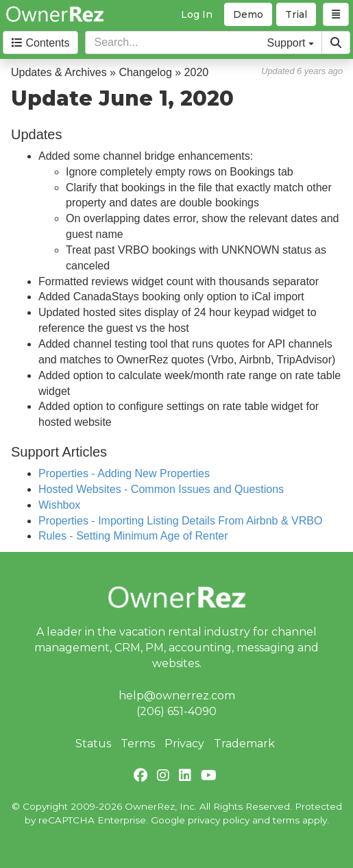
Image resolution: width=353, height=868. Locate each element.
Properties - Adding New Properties (124, 473)
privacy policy (219, 820)
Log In (197, 14)
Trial (296, 14)
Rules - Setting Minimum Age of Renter (133, 536)
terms (286, 820)
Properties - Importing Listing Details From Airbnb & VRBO (180, 521)
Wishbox (59, 505)
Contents (40, 43)
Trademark (244, 744)
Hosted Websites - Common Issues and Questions (161, 489)
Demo (248, 14)
